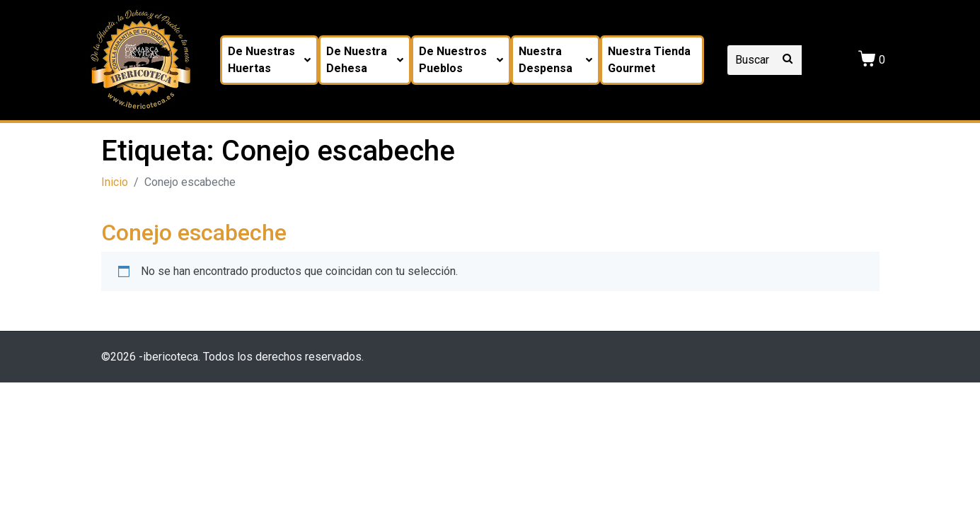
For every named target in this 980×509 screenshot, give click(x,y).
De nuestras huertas (269, 60)
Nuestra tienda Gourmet (649, 60)
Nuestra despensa (555, 60)
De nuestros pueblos (461, 60)
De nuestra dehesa (365, 60)
